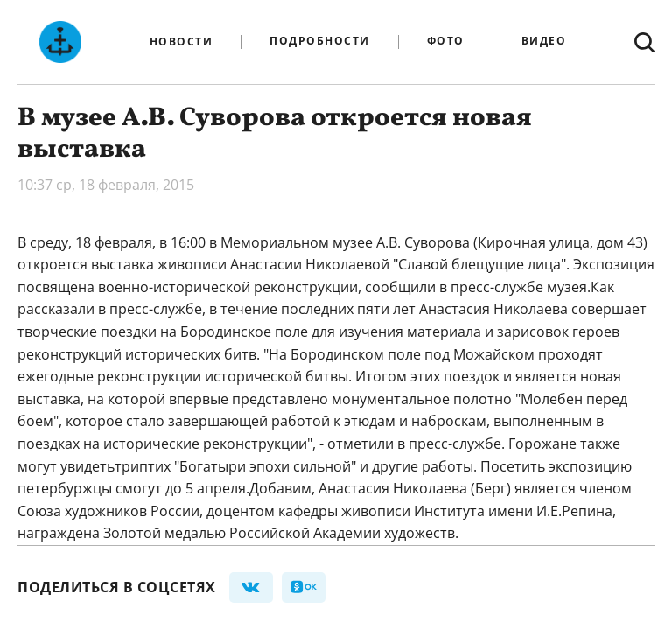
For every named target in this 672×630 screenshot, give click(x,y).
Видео (544, 42)
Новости (182, 42)
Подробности (320, 42)
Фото (446, 42)
